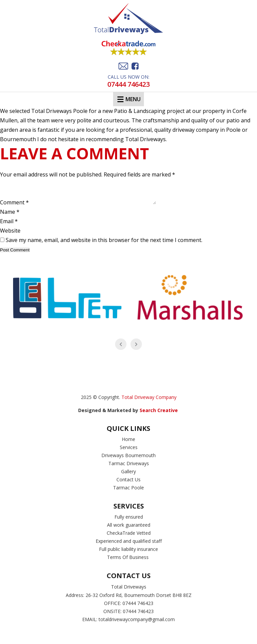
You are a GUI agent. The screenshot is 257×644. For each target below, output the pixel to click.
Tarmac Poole (128, 493)
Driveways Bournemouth (128, 460)
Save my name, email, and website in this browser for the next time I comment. (104, 245)
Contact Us (128, 485)
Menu (129, 99)
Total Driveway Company (149, 402)
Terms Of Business (128, 562)
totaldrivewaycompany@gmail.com (137, 624)
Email (9, 226)
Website (10, 236)
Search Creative (159, 415)
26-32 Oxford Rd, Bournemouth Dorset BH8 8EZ (139, 600)
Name (10, 217)
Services (129, 452)
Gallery (128, 476)
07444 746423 (128, 84)
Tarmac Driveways (129, 468)
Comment (14, 207)
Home (128, 444)
